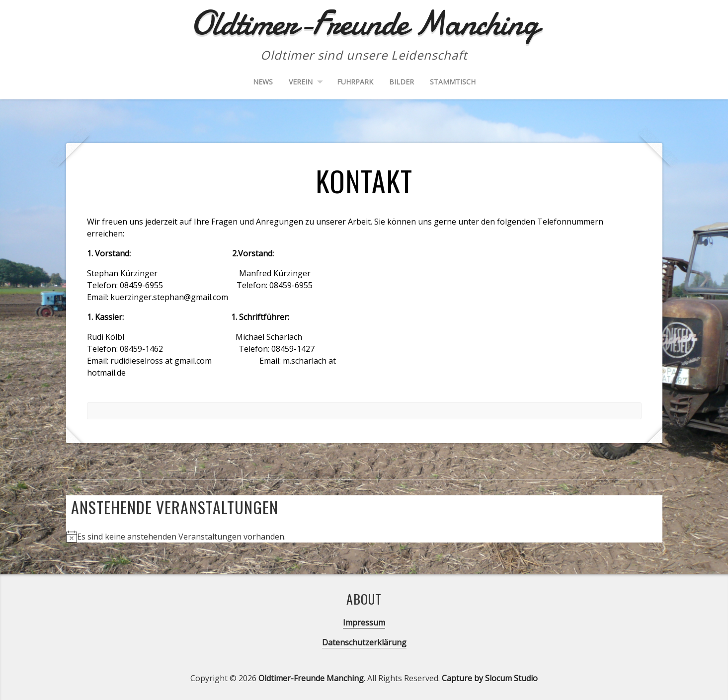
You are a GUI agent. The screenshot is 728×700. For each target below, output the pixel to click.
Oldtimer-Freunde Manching (311, 678)
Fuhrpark (355, 82)
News (263, 82)
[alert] (364, 537)
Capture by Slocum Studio (490, 678)
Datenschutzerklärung (364, 642)
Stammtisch (453, 82)
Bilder (402, 82)
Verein (301, 82)
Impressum (364, 622)
